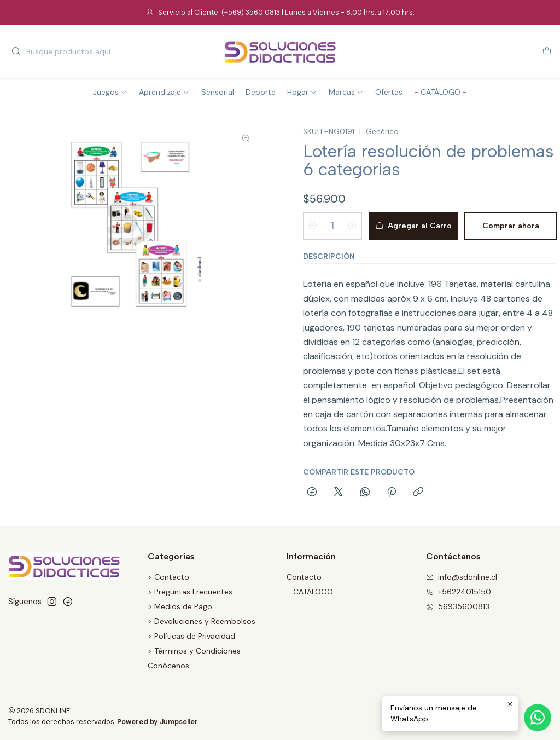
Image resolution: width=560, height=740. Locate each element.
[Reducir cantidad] (313, 226)
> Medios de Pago (180, 606)
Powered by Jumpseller (157, 722)
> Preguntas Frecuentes (190, 592)
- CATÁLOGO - (313, 592)
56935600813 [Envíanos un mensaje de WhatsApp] (458, 606)
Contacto (304, 577)
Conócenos (168, 666)
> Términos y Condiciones (194, 651)
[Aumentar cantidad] (352, 226)
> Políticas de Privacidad (191, 636)
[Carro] (547, 52)
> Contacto (168, 577)
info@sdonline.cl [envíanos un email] (462, 577)
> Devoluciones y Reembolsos (202, 621)
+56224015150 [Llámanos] (459, 592)
